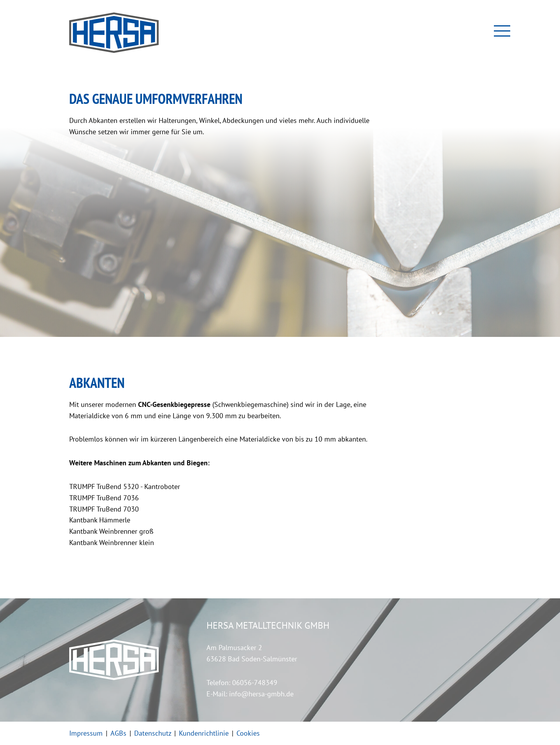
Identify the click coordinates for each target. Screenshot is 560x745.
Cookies (248, 733)
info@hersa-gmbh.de (261, 694)
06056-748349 (255, 683)
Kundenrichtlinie (204, 733)
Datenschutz (153, 733)
